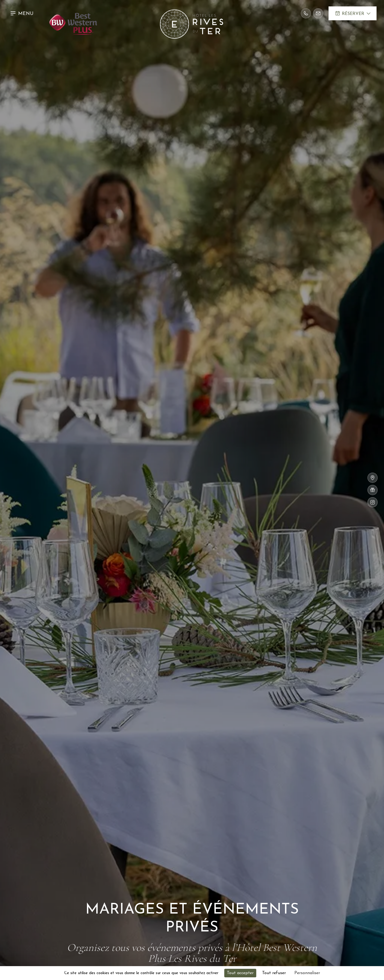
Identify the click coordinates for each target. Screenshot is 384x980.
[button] (23, 13)
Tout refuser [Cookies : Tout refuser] (274, 973)
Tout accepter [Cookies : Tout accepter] (240, 973)
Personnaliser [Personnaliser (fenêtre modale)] (307, 973)
